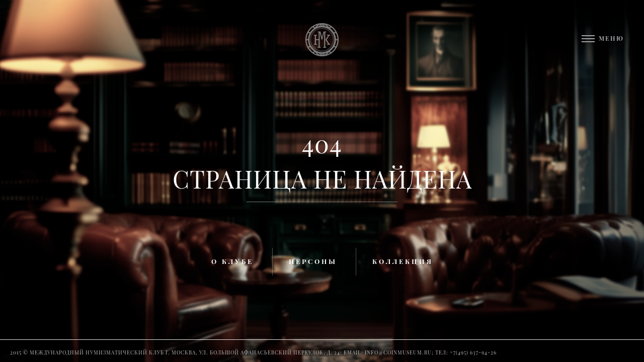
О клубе (232, 261)
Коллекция (403, 261)
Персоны (313, 261)
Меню (611, 38)
